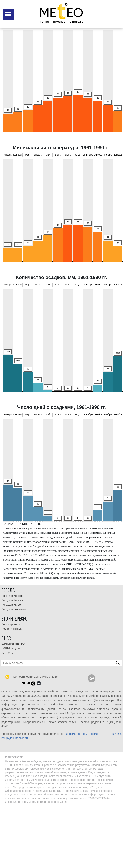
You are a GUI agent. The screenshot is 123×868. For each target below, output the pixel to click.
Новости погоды (12, 629)
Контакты (7, 653)
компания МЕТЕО (13, 644)
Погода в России (12, 600)
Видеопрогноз (10, 624)
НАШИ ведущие (12, 648)
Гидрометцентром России (81, 734)
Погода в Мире (11, 605)
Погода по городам (14, 609)
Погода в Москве (12, 596)
